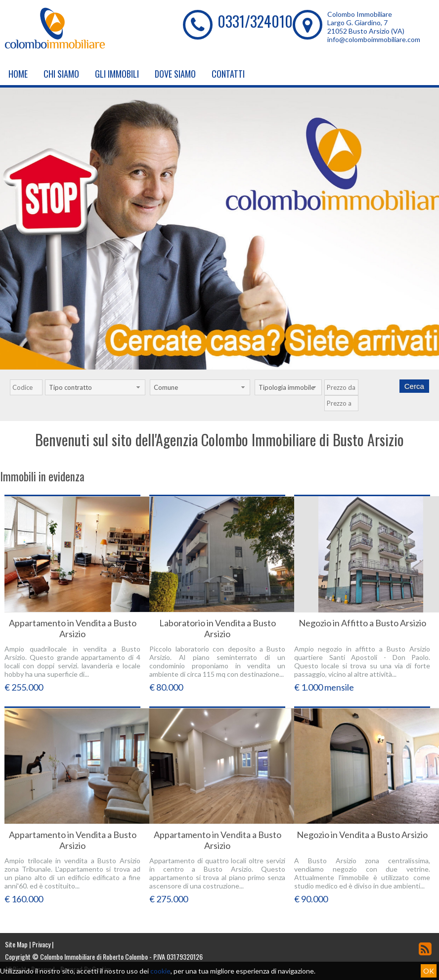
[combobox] (95, 387)
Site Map (16, 944)
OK (429, 971)
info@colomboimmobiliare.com (374, 39)
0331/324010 (255, 21)
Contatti (228, 74)
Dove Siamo (175, 74)
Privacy (41, 944)
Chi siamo (61, 74)
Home (18, 74)
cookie (160, 971)
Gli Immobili (117, 74)
